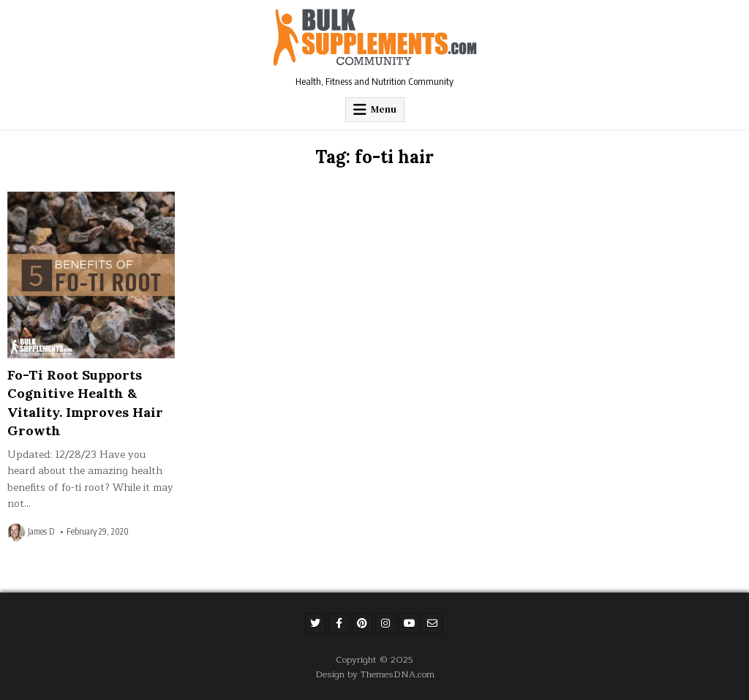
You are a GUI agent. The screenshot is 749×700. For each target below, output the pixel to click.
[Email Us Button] (432, 623)
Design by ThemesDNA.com (375, 674)
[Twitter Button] (315, 623)
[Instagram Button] (385, 623)
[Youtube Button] (409, 623)
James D (41, 532)
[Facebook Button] (339, 623)
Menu (384, 109)
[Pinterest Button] (362, 623)
